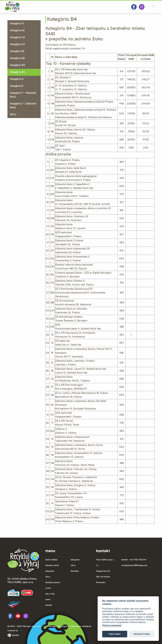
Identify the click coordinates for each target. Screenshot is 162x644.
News (48, 599)
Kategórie (50, 571)
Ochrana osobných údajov (56, 626)
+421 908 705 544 (138, 560)
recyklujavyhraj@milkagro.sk (134, 565)
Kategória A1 (17, 24)
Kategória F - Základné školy (23, 106)
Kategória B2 (17, 58)
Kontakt (49, 605)
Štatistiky (75, 571)
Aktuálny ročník (52, 565)
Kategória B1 (17, 51)
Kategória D (17, 79)
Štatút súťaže (51, 560)
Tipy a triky (50, 594)
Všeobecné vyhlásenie (81, 626)
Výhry (13, 114)
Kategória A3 (17, 37)
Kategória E (17, 86)
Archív (48, 588)
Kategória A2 (17, 31)
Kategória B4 (17, 72)
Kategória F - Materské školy (23, 95)
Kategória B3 (17, 65)
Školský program (53, 582)
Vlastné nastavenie (112, 625)
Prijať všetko (115, 634)
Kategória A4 (17, 44)
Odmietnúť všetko (142, 634)
